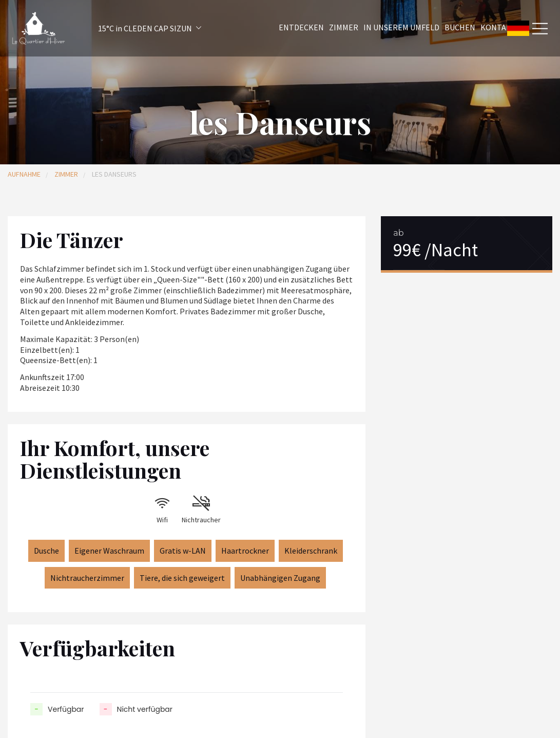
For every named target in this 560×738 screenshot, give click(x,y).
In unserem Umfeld (401, 27)
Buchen (460, 27)
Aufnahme (24, 174)
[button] (136, 29)
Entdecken (301, 27)
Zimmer (344, 27)
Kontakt (498, 27)
